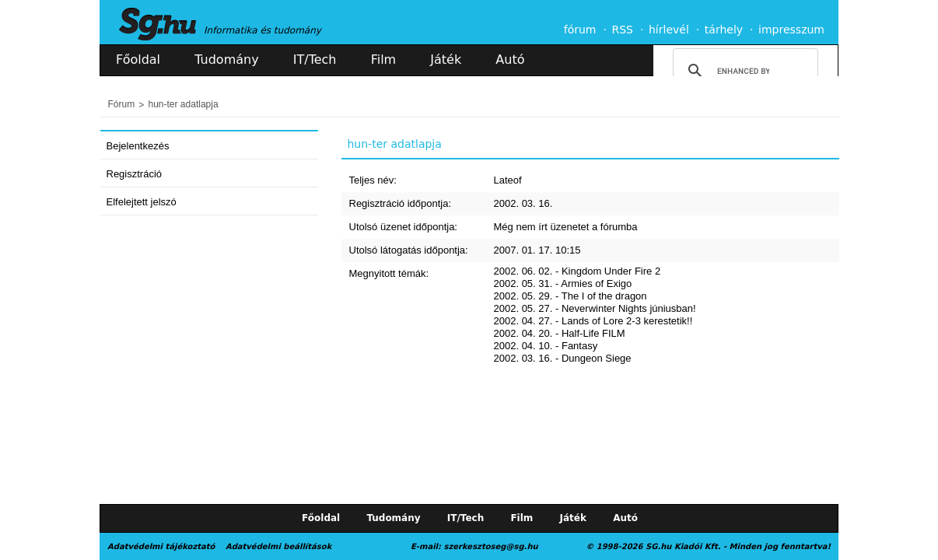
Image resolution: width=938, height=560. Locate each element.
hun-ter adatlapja (184, 104)
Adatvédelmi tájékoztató (161, 546)
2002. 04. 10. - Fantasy (546, 346)
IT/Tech (315, 59)
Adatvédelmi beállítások (278, 546)
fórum (580, 30)
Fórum (122, 104)
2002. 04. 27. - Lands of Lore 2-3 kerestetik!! (593, 321)
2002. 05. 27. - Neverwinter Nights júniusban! (595, 308)
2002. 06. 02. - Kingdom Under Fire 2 (577, 271)
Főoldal (138, 59)
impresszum (791, 30)
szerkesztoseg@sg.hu (491, 546)
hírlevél (669, 30)
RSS (622, 30)
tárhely (724, 30)
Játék (446, 59)
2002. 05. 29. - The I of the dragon (570, 296)
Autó (510, 59)
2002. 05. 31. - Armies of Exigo (563, 283)
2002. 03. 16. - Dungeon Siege (563, 358)
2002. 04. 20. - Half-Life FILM (560, 333)
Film (384, 59)
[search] (743, 71)
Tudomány (226, 59)
